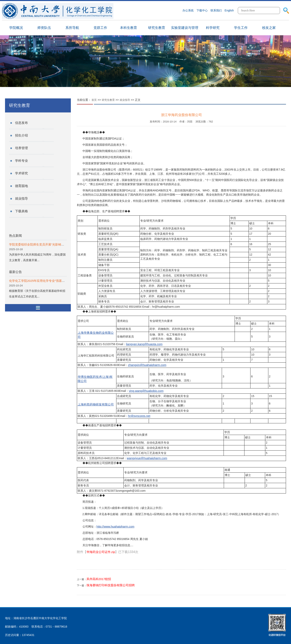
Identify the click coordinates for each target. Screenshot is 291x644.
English (229, 10)
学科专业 (21, 161)
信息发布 (21, 123)
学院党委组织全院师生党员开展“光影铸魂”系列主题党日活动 (49, 244)
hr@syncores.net (139, 416)
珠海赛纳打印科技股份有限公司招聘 (111, 585)
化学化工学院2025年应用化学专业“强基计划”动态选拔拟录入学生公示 (55, 281)
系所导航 (72, 28)
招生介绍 (21, 135)
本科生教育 (129, 28)
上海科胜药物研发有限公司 (96, 404)
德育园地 (21, 186)
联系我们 (216, 10)
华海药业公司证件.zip (101, 552)
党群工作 (100, 28)
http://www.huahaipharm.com (115, 527)
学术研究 (21, 173)
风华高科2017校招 (99, 579)
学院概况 (16, 28)
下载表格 (21, 211)
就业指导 (21, 199)
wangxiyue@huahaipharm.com (147, 458)
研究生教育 (157, 28)
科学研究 (213, 28)
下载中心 (202, 10)
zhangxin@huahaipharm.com (147, 365)
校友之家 (269, 28)
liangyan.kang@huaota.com (144, 344)
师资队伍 (44, 28)
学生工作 (241, 28)
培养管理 (21, 148)
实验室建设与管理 (185, 28)
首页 (94, 100)
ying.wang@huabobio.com (146, 391)
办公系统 (188, 10)
